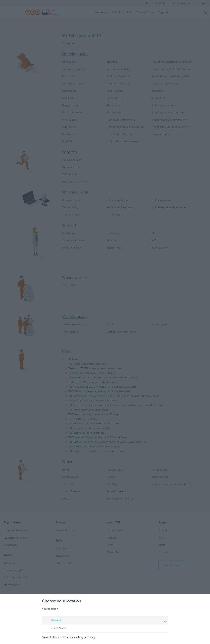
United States (55, 629)
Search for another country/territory (69, 638)
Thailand (105, 621)
